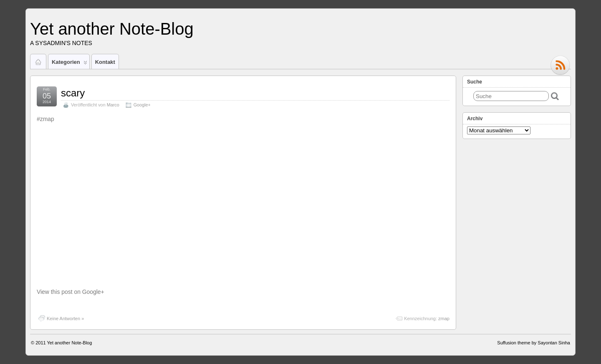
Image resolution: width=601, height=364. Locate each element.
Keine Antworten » (65, 318)
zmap (444, 318)
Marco (113, 105)
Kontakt (105, 62)
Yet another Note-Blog (112, 29)
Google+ (142, 105)
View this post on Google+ (71, 292)
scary (73, 93)
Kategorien (69, 64)
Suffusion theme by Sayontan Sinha (534, 343)
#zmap (45, 119)
